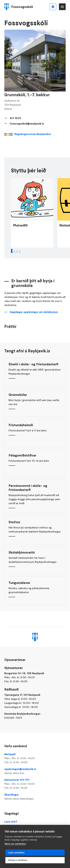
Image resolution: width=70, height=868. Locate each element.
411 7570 (15, 118)
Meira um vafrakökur (15, 844)
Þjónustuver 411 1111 (35, 784)
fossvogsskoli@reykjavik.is (27, 124)
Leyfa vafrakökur (16, 853)
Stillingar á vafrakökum (18, 860)
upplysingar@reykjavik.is (35, 771)
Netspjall (35, 758)
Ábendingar (35, 797)
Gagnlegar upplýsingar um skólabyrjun (34, 322)
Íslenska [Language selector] (53, 7)
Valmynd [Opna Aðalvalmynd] (62, 7)
